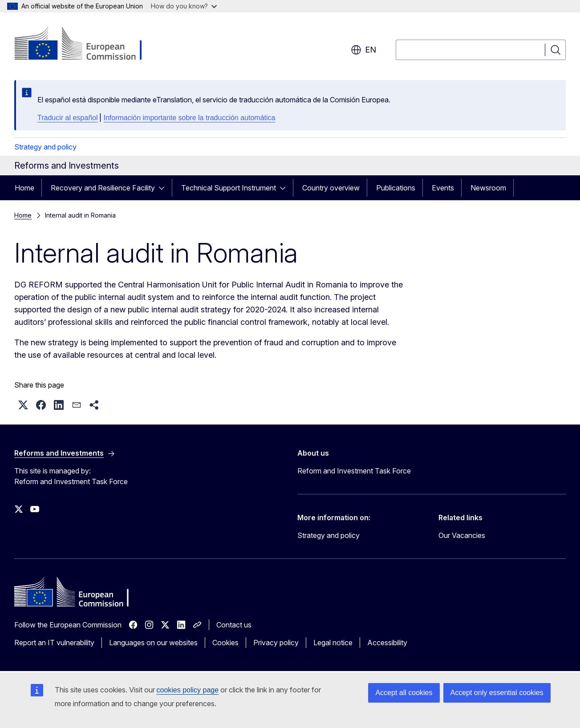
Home (24, 188)
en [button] (363, 50)
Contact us (234, 625)
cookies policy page (188, 690)
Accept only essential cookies (497, 693)
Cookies (225, 643)
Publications (396, 188)
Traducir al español (67, 118)
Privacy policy (276, 643)
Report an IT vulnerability (54, 643)
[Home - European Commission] (86, 44)
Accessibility (387, 643)
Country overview (331, 188)
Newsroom (488, 188)
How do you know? (184, 6)
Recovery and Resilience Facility (103, 188)
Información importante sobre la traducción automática (189, 118)
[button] (23, 405)
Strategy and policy (45, 147)
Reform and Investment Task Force (354, 471)
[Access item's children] (164, 188)
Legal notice (333, 643)
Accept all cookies (404, 693)
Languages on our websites (153, 643)
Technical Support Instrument (229, 188)
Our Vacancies (462, 535)
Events (443, 188)
